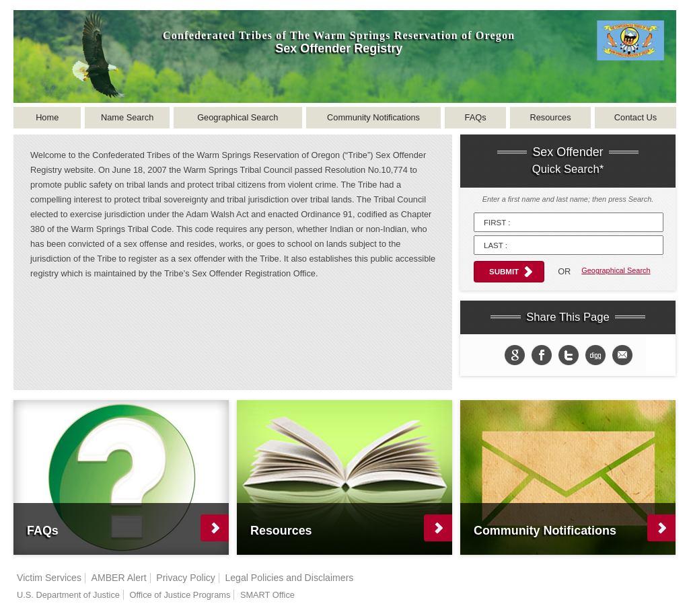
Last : (496, 245)
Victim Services (49, 578)
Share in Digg (595, 355)
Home (47, 117)
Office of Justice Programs (180, 595)
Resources (550, 117)
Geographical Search (238, 117)
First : (497, 223)
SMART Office (267, 595)
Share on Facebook (542, 355)
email (622, 355)
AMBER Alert (119, 578)
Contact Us (636, 117)
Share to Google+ (515, 355)
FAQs (476, 117)
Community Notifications (373, 117)
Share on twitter (569, 355)
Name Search (127, 117)
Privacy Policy (186, 578)
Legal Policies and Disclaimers (289, 578)
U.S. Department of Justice (68, 595)
